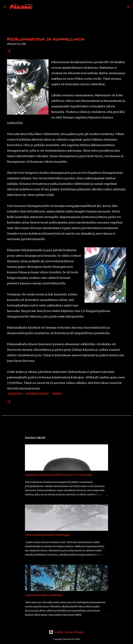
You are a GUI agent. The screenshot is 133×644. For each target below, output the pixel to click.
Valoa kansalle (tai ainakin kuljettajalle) (48, 535)
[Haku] (37, 7)
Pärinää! (21, 7)
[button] (9, 51)
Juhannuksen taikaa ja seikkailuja (44, 595)
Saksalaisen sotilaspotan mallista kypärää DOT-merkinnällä (59, 475)
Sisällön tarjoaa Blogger (66, 632)
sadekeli (57, 394)
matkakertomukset (37, 394)
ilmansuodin (15, 394)
